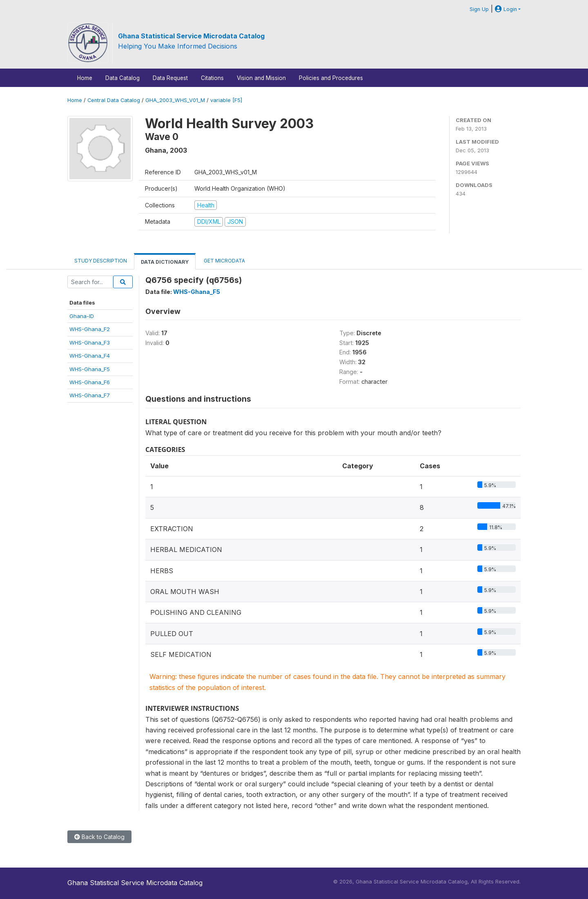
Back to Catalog (99, 837)
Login (506, 9)
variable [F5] (226, 100)
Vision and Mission (261, 78)
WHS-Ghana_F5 (90, 369)
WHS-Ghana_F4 (90, 356)
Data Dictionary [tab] (165, 262)
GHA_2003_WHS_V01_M (175, 100)
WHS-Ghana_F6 (90, 382)
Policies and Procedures (331, 78)
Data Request (170, 78)
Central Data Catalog (114, 100)
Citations (212, 78)
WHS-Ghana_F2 (90, 329)
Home (85, 78)
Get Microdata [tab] (224, 261)
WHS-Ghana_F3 (90, 343)
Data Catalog (122, 78)
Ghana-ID (82, 316)
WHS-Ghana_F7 (90, 395)
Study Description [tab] (101, 261)
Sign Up (479, 9)
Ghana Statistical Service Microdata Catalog (191, 36)
